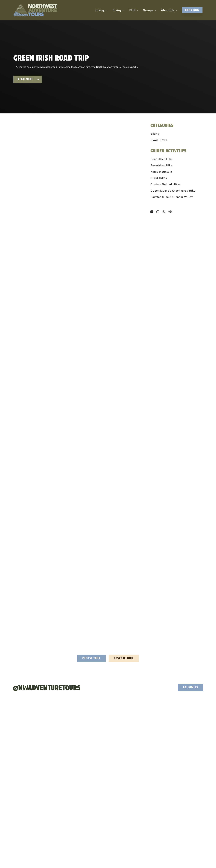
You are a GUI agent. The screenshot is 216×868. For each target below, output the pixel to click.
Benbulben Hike (162, 159)
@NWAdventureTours (47, 688)
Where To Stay (172, 812)
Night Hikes (159, 178)
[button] (91, 658)
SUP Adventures (99, 812)
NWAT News (159, 140)
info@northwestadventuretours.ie (70, 801)
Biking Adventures (100, 807)
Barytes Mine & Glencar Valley (172, 197)
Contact (169, 827)
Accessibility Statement (110, 859)
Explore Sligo (171, 807)
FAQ (167, 817)
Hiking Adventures (100, 802)
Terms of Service (136, 862)
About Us (169, 802)
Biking (155, 134)
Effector (155, 859)
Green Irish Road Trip (51, 58)
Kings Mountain (161, 172)
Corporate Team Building (140, 802)
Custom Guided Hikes (166, 184)
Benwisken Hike (161, 165)
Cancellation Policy (131, 859)
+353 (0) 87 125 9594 (65, 807)
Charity (131, 807)
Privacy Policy (91, 859)
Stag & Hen (133, 812)
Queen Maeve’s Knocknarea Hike (173, 191)
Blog (167, 822)
